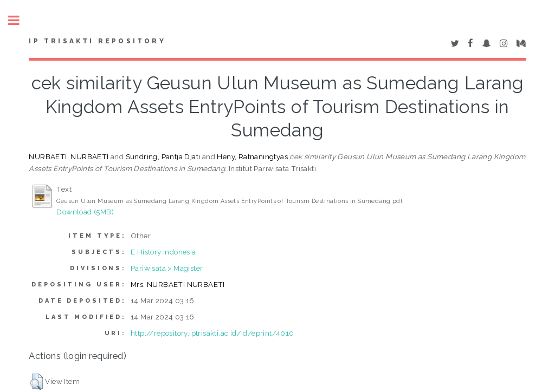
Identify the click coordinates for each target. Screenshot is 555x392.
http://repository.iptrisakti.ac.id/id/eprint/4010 (212, 333)
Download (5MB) (85, 212)
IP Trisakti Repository (97, 41)
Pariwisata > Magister (167, 268)
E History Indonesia (163, 252)
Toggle (20, 20)
